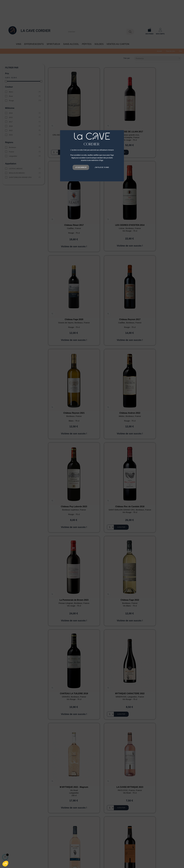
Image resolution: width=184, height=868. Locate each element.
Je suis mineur (81, 167)
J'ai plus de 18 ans (102, 167)
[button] (5, 864)
